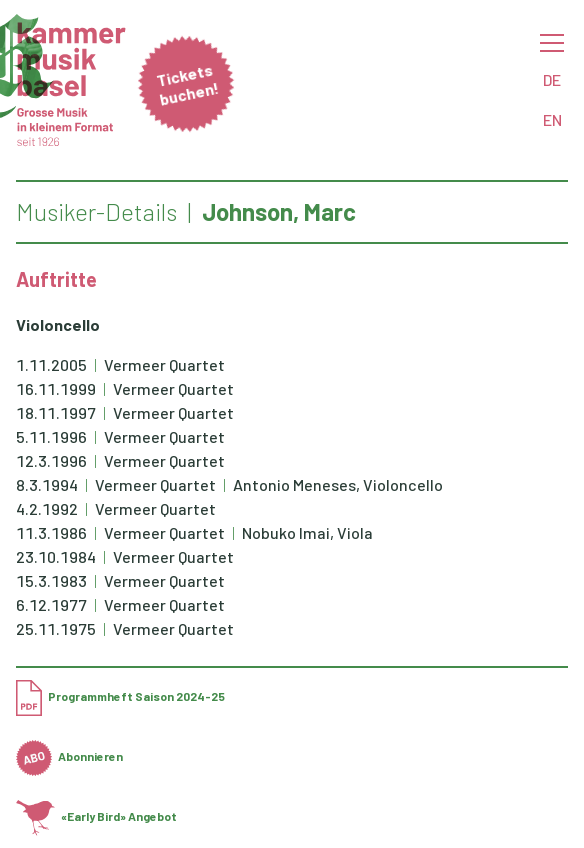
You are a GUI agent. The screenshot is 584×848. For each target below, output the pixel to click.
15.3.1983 (51, 580)
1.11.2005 (51, 364)
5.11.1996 (51, 436)
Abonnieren (69, 756)
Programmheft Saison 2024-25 (120, 696)
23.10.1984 (56, 556)
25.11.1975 (56, 628)
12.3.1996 (51, 460)
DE (552, 79)
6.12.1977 (51, 604)
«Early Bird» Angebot (96, 816)
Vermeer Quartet (164, 364)
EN (552, 119)
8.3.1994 (47, 484)
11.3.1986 (51, 532)
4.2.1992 (47, 508)
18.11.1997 (56, 412)
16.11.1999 (56, 388)
